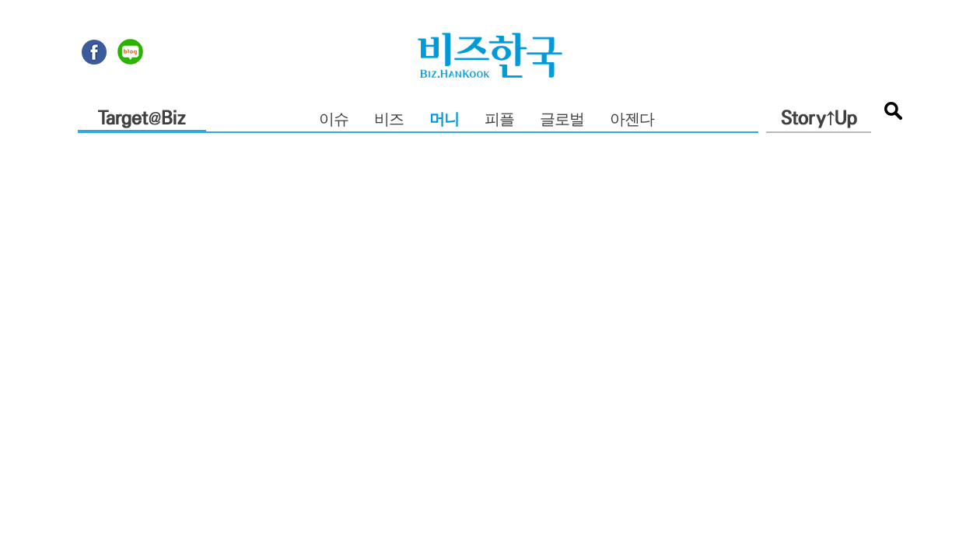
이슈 (334, 120)
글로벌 (562, 120)
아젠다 (632, 120)
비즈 (389, 120)
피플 (499, 120)
